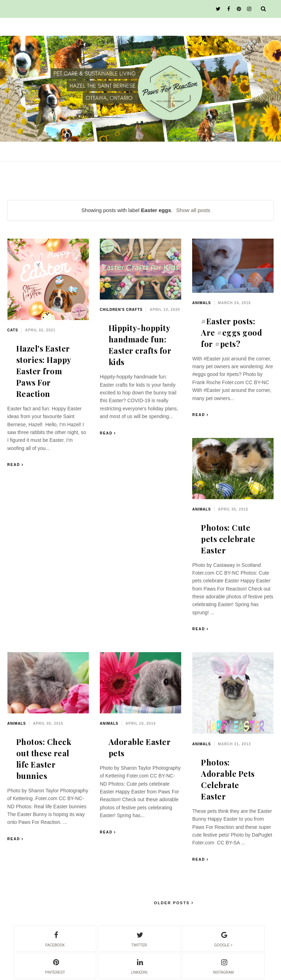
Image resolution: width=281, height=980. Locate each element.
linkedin (139, 965)
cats (13, 330)
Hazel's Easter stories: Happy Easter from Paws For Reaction (44, 371)
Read (14, 465)
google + (223, 938)
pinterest (55, 965)
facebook (55, 938)
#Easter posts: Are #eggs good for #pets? (231, 332)
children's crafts (121, 310)
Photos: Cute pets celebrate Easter (228, 539)
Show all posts (193, 210)
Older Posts (173, 903)
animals (202, 303)
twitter (139, 938)
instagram (223, 965)
